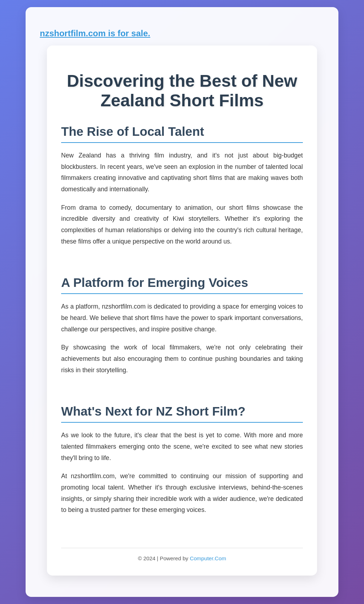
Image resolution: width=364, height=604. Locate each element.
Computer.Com (208, 558)
